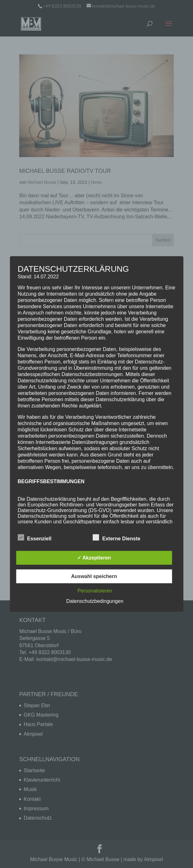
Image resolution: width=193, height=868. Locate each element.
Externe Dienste (117, 538)
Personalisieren (95, 591)
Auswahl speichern (94, 576)
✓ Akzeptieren (94, 558)
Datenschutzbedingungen (95, 601)
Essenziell (34, 538)
